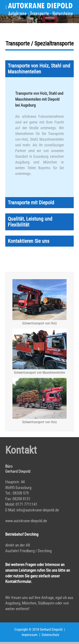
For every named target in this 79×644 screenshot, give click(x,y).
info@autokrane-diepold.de (38, 510)
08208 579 (21, 493)
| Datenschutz (48, 635)
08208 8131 (21, 499)
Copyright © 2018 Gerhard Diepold (38, 629)
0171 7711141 (26, 504)
